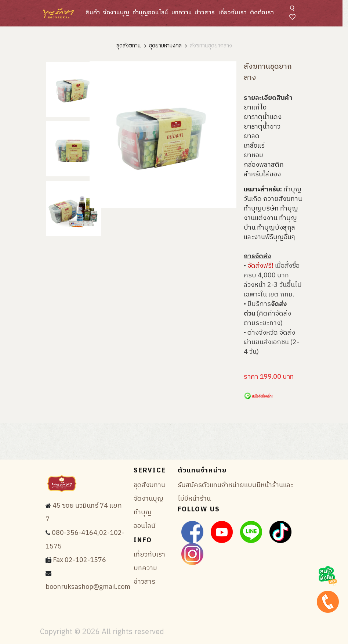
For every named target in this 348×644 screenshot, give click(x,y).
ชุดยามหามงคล (165, 46)
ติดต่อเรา (262, 13)
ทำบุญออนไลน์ (150, 13)
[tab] (73, 89)
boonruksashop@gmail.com (88, 587)
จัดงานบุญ (116, 13)
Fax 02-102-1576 (79, 560)
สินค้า (93, 13)
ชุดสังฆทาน (129, 46)
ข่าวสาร (205, 13)
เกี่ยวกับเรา (232, 13)
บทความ (182, 13)
